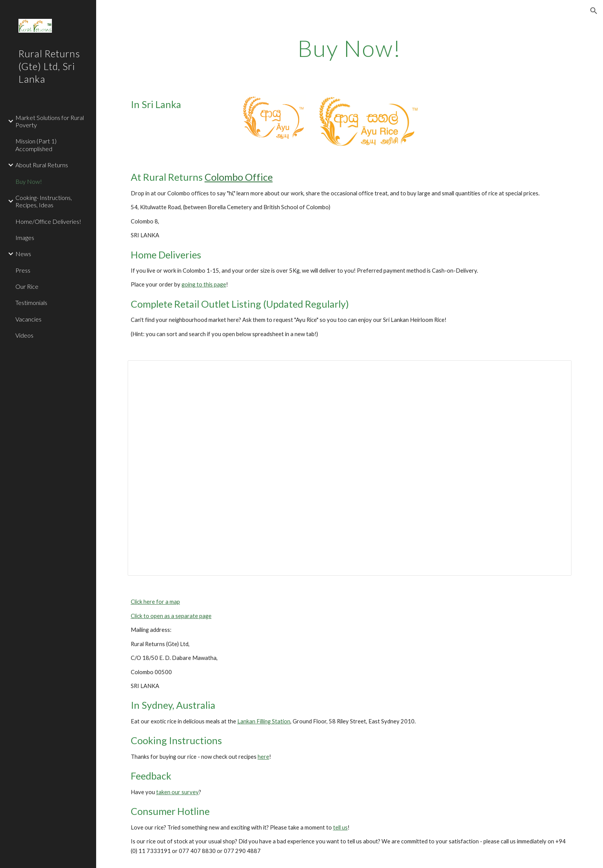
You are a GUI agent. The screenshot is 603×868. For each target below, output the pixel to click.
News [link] (23, 254)
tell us (340, 827)
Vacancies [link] (28, 319)
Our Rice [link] (27, 286)
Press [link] (23, 270)
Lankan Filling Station (264, 721)
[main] (350, 48)
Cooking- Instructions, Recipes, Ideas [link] (44, 201)
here (263, 757)
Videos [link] (24, 335)
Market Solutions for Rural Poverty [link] (50, 121)
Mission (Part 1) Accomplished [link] (36, 145)
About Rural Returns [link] (42, 165)
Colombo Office (239, 177)
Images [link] (25, 237)
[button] (594, 11)
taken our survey (177, 792)
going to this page (204, 284)
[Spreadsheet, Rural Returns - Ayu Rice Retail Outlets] (350, 468)
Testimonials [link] (31, 302)
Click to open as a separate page (171, 616)
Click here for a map (155, 602)
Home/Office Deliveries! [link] (48, 221)
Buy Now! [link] (29, 181)
